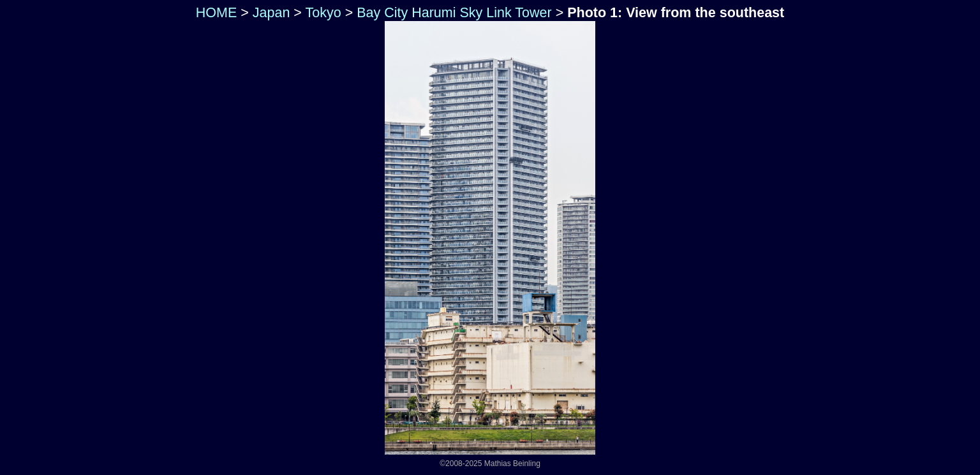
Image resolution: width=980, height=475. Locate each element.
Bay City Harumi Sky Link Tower (454, 13)
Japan (271, 13)
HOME (214, 13)
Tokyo (323, 13)
